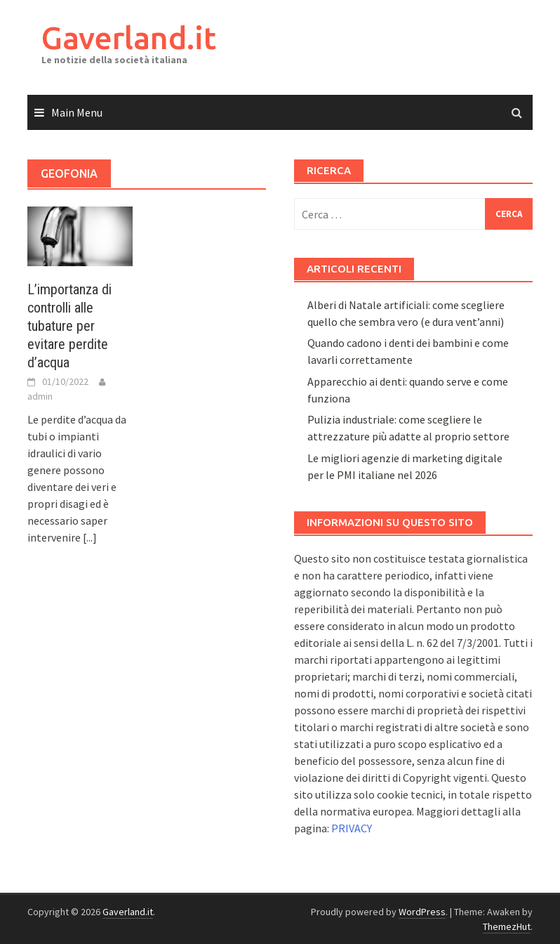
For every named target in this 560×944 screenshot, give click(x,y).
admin (40, 396)
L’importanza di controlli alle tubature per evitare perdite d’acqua (69, 326)
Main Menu (77, 112)
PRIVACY (352, 828)
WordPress (422, 912)
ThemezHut (507, 926)
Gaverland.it (129, 38)
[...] (90, 537)
